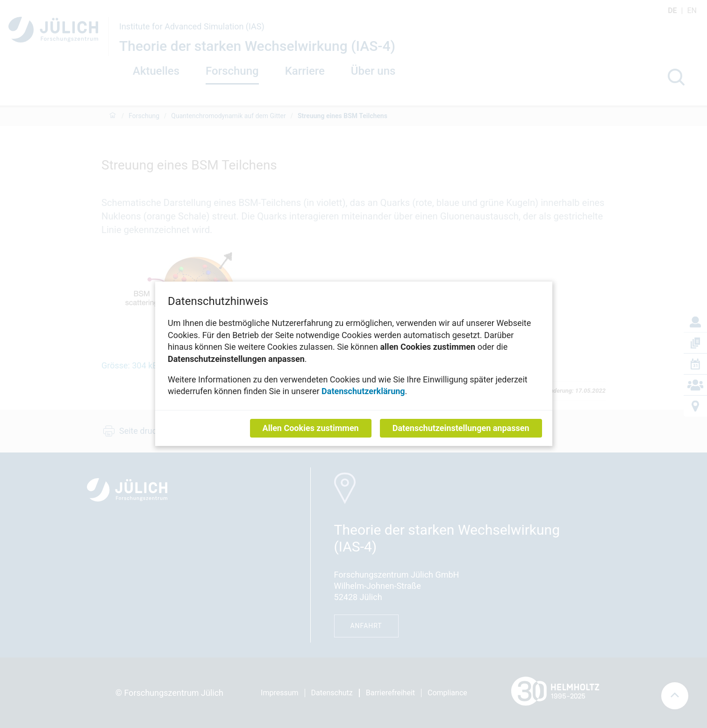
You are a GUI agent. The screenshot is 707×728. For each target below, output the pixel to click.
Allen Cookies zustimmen (310, 428)
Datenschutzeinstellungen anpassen (461, 428)
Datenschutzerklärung (363, 392)
